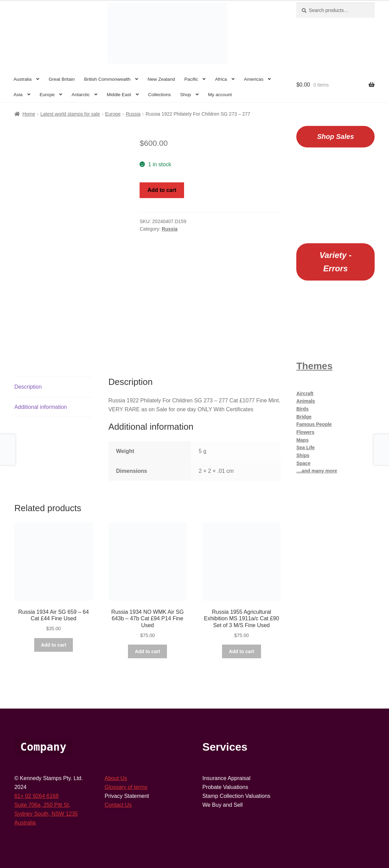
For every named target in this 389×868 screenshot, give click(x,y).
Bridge (304, 417)
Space (303, 463)
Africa (221, 79)
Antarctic (81, 95)
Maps (302, 440)
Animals (306, 401)
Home (29, 114)
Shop (186, 95)
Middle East (119, 95)
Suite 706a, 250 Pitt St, (42, 805)
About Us (116, 778)
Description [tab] (28, 387)
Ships (303, 455)
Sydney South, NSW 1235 (46, 814)
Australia (22, 79)
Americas (254, 79)
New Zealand (161, 79)
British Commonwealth (107, 79)
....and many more (317, 471)
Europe (47, 95)
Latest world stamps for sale (70, 114)
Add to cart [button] (53, 645)
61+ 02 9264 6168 (36, 796)
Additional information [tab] (41, 407)
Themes (314, 366)
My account (220, 95)
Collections (160, 95)
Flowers (305, 432)
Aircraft (305, 393)
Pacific (191, 79)
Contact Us (118, 805)
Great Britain (62, 79)
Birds (302, 409)
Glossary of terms (126, 787)
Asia (18, 95)
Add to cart (162, 190)
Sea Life (306, 448)
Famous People (314, 424)
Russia (133, 114)
